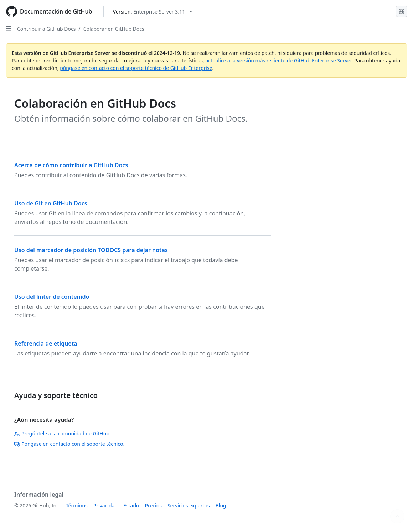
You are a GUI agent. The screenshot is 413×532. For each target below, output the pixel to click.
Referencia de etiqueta (46, 343)
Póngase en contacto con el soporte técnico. (69, 444)
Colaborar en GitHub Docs (114, 29)
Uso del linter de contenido (52, 297)
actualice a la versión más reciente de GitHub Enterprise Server (278, 60)
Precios (153, 505)
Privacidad (105, 505)
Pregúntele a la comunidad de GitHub (62, 433)
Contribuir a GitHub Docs (46, 29)
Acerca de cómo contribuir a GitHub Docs (71, 165)
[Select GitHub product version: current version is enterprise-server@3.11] (152, 12)
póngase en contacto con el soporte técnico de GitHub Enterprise (136, 68)
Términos (77, 505)
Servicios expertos (189, 505)
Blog (221, 505)
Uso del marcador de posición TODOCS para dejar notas (91, 250)
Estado (131, 505)
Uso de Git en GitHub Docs (51, 203)
